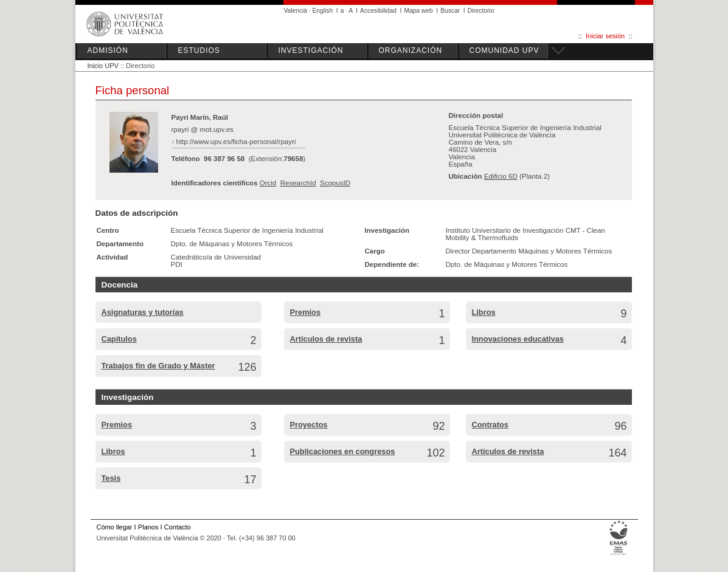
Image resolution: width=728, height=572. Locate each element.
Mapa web (418, 11)
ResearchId (298, 183)
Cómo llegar (115, 527)
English (323, 11)
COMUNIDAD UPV (504, 50)
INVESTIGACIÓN (311, 50)
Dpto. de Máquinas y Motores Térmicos (232, 244)
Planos (148, 527)
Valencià (296, 11)
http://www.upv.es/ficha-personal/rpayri (236, 142)
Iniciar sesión (605, 36)
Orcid (268, 183)
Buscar (450, 11)
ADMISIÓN (108, 50)
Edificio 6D (501, 176)
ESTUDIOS (199, 50)
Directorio (481, 11)
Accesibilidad (378, 11)
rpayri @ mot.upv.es (203, 129)
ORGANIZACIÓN (411, 50)
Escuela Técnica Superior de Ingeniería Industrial (247, 230)
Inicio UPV (103, 66)
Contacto (178, 527)
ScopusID (335, 183)
